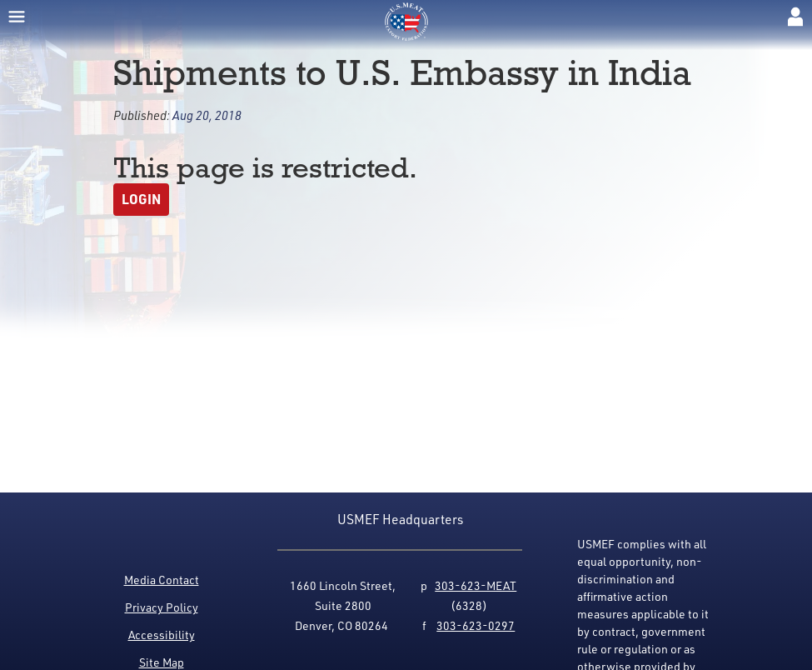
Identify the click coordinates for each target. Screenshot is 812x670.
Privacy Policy (162, 607)
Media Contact (162, 580)
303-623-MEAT (476, 585)
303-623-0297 (476, 625)
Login (141, 199)
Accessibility (162, 635)
